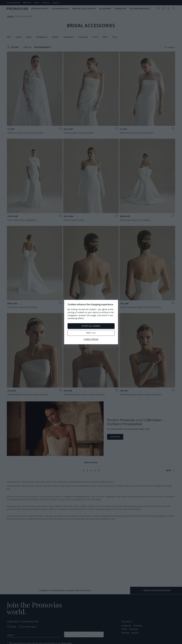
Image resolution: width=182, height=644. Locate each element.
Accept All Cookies (91, 326)
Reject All (91, 333)
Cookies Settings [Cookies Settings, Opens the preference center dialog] (91, 339)
